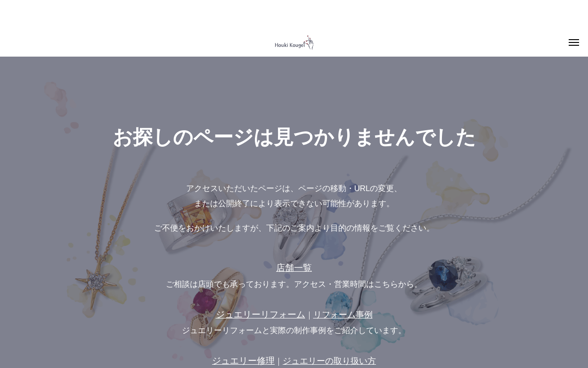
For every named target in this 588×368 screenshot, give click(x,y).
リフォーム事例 (343, 315)
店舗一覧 (294, 268)
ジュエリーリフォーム (261, 314)
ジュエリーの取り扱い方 (329, 361)
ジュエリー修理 (243, 361)
